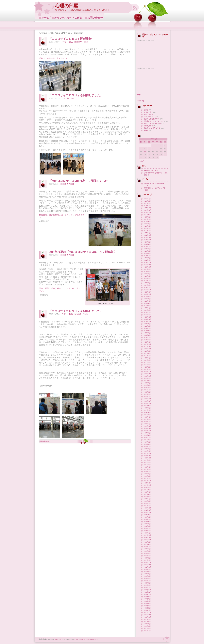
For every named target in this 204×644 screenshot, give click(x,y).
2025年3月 (147, 228)
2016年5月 (147, 469)
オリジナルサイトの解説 (68, 18)
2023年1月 (147, 287)
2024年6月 (147, 249)
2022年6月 (147, 303)
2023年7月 (147, 274)
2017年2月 (147, 449)
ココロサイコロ (81, 42)
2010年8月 (147, 622)
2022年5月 (147, 306)
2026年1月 (147, 206)
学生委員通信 (148, 126)
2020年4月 (147, 362)
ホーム (45, 18)
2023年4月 (147, 281)
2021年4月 (147, 335)
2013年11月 (148, 537)
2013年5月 (147, 551)
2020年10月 (148, 349)
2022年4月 (147, 308)
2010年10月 (148, 617)
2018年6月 (147, 412)
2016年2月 (147, 476)
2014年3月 (147, 528)
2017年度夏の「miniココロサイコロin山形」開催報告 (83, 252)
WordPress (58, 639)
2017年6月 (147, 440)
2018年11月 (148, 401)
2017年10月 (148, 431)
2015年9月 (147, 487)
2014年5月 (147, 524)
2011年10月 (148, 594)
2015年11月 (148, 483)
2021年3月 (147, 337)
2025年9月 (147, 215)
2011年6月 (147, 603)
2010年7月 (147, 624)
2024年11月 (148, 237)
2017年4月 (147, 444)
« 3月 (142, 161)
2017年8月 (147, 435)
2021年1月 (147, 342)
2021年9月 (147, 324)
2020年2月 (147, 367)
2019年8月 (147, 381)
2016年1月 (147, 478)
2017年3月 (147, 447)
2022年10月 (148, 294)
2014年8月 (147, 517)
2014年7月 (147, 519)
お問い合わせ (95, 18)
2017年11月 (148, 428)
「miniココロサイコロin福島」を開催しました (78, 181)
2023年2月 (147, 285)
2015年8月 (147, 490)
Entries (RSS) (83, 639)
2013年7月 (147, 547)
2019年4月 (147, 390)
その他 (146, 110)
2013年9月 (147, 542)
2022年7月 (147, 301)
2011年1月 (147, 610)
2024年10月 (148, 240)
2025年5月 (147, 224)
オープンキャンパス (151, 114)
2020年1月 (147, 369)
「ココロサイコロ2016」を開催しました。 (76, 311)
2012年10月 (148, 567)
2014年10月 (148, 512)
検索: (139, 95)
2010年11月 (148, 615)
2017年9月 (147, 433)
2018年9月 (147, 406)
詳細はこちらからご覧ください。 (54, 58)
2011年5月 (147, 606)
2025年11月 (148, 210)
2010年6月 (147, 626)
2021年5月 (147, 333)
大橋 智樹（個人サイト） (152, 170)
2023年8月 (147, 271)
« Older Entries (44, 441)
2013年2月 (147, 558)
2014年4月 (147, 526)
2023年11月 (148, 265)
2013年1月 (147, 560)
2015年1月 (147, 506)
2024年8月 (147, 244)
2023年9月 (147, 269)
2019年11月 (148, 374)
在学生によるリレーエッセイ (154, 121)
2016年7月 (147, 465)
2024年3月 (147, 256)
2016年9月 (147, 460)
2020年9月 (147, 351)
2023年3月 (147, 283)
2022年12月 (148, 290)
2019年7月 (147, 383)
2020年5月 (147, 360)
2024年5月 (147, 251)
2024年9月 (147, 242)
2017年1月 (147, 451)
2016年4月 (147, 472)
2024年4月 (147, 253)
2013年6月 (147, 549)
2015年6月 (147, 494)
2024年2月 (147, 258)
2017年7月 (147, 437)
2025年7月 (147, 219)
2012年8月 (147, 572)
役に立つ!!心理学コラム (152, 128)
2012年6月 (147, 576)
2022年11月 (148, 292)
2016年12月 (148, 453)
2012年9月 (147, 569)
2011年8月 (147, 599)
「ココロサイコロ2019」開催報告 (70, 39)
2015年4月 (147, 499)
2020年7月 (147, 356)
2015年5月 (147, 497)
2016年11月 (148, 456)
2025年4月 (147, 226)
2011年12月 (148, 590)
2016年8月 (147, 462)
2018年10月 (148, 403)
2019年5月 (147, 387)
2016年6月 (147, 467)
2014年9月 (147, 515)
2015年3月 (147, 501)
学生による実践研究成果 (152, 123)
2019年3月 (147, 392)
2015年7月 (147, 492)
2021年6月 (147, 331)
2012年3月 (147, 583)
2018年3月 (147, 419)
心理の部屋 (67, 6)
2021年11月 (148, 319)
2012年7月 (147, 574)
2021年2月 (147, 340)
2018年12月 (148, 399)
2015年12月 (148, 481)
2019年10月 (148, 376)
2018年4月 (147, 417)
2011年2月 (147, 608)
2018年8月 (147, 408)
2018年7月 (147, 410)
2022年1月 (147, 315)
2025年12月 (148, 208)
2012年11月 (148, 565)
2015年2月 (147, 503)
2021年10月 (148, 322)
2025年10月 (148, 212)
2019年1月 (147, 397)
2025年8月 (147, 217)
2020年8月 (147, 353)
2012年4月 (147, 581)
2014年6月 (147, 522)
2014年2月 (147, 531)
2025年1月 (147, 233)
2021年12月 (148, 317)
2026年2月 (147, 203)
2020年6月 (147, 358)
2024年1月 (147, 260)
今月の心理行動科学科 (151, 119)
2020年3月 (147, 365)
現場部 (146, 130)
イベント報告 (67, 42)
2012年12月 (148, 562)
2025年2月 (147, 231)
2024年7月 (147, 246)
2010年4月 (147, 631)
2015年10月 (148, 485)
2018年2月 (147, 422)
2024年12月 (148, 235)
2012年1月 (147, 587)
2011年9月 (147, 597)
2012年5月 (147, 578)
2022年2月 (147, 312)
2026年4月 (147, 199)
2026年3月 (147, 201)
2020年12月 (148, 344)
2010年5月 (147, 628)
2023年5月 (147, 278)
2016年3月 (147, 474)
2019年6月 (147, 385)
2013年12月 (148, 535)
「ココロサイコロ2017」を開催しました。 (76, 95)
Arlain (76, 639)
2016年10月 (148, 458)
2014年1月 (147, 533)
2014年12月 (148, 508)
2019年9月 (147, 378)
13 (145, 151)
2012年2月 (147, 585)
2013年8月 (147, 544)
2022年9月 (147, 296)
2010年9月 (147, 619)
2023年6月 (147, 276)
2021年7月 (147, 328)
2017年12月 (148, 426)
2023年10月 (148, 267)
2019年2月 (147, 394)
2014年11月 (148, 510)
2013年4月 (147, 553)
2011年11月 (148, 592)
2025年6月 (147, 221)
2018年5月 (147, 415)
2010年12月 (148, 612)
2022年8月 (147, 299)
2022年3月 (147, 310)
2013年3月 (147, 556)
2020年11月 (148, 347)
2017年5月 (147, 442)
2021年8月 (147, 326)
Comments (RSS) (93, 639)
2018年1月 (147, 424)
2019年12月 (148, 372)
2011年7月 (147, 601)
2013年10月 (148, 540)
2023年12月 (148, 262)
